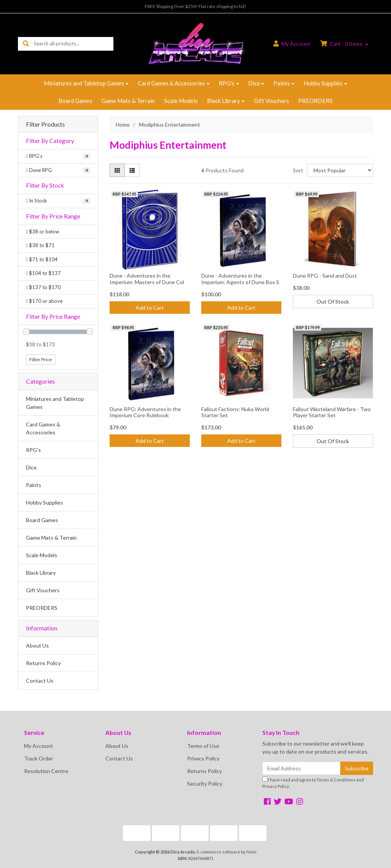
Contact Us (40, 681)
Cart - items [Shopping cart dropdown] (342, 44)
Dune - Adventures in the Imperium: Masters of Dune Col (147, 279)
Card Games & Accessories (171, 83)
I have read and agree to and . (313, 783)
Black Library (224, 101)
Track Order (39, 758)
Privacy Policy (203, 758)
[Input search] (74, 44)
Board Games (75, 101)
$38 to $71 (40, 245)
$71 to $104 (42, 259)
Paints (282, 83)
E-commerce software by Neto (226, 852)
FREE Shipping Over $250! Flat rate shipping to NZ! (196, 6)
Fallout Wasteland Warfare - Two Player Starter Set (332, 412)
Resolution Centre (46, 771)
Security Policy (205, 784)
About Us (37, 645)
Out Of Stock (333, 301)
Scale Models (181, 101)
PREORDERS (315, 101)
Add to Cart (150, 308)
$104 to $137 (43, 273)
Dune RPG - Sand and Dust (325, 276)
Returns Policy (43, 663)
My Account (39, 746)
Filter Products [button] (45, 124)
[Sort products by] (340, 170)
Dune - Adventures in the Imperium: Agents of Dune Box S (240, 279)
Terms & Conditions (336, 780)
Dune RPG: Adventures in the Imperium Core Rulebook (145, 412)
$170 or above (44, 301)
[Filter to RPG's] (58, 156)
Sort (298, 170)
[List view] (132, 170)
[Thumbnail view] (117, 170)
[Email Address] (301, 768)
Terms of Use (203, 746)
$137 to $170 (43, 287)
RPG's (227, 83)
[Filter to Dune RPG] (58, 170)
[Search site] (26, 44)
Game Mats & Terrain (128, 101)
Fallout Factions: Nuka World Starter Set (235, 412)
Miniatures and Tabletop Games (84, 83)
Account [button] (292, 44)
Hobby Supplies (323, 83)
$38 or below (43, 231)
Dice (254, 83)
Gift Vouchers (271, 101)
